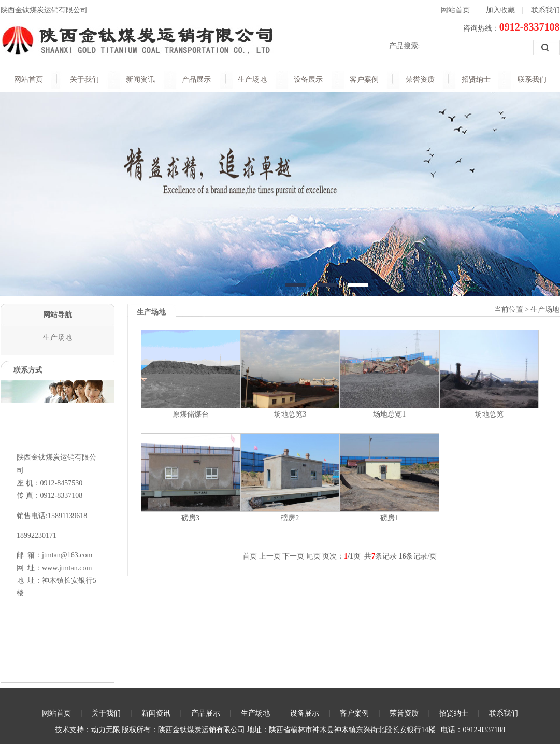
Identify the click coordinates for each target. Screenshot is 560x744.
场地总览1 (389, 414)
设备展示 (308, 80)
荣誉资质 (420, 80)
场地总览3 (290, 414)
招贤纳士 (476, 80)
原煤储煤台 (191, 414)
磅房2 (290, 518)
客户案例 (364, 80)
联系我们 (545, 10)
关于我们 (84, 80)
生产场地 (252, 80)
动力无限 (106, 730)
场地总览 (489, 414)
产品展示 (196, 80)
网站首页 (455, 10)
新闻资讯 (140, 80)
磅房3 (190, 518)
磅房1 (389, 518)
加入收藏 (500, 10)
